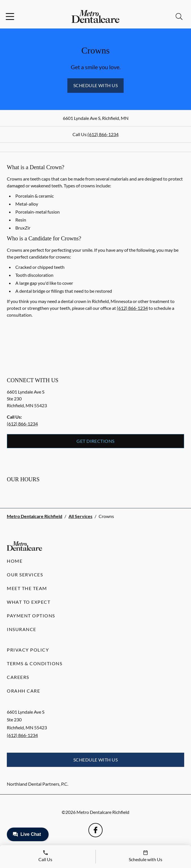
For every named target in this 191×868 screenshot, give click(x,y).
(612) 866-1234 (103, 134)
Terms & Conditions (35, 663)
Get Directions (95, 441)
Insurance (22, 629)
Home (15, 561)
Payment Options (31, 616)
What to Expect (29, 602)
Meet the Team (27, 588)
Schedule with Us (96, 85)
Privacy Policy (28, 650)
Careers (18, 677)
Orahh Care (23, 691)
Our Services (25, 575)
